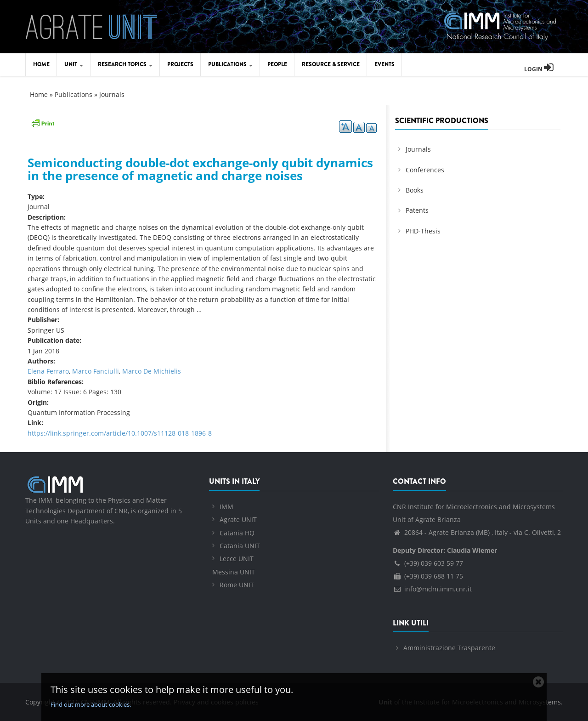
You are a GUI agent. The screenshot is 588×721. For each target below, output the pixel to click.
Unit (74, 64)
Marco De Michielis (152, 371)
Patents (417, 210)
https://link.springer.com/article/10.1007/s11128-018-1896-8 (120, 433)
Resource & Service (331, 64)
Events (384, 64)
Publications (230, 64)
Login (539, 69)
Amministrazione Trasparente (449, 648)
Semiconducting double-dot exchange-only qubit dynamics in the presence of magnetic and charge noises (200, 169)
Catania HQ (237, 533)
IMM (226, 507)
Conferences (425, 170)
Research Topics (125, 64)
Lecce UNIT (237, 559)
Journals (112, 94)
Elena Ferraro (48, 371)
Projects (180, 64)
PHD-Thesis (423, 231)
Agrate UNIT (238, 519)
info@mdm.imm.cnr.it (432, 589)
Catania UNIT (240, 546)
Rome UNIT (237, 585)
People (277, 64)
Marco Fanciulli (96, 371)
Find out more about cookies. (91, 704)
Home (41, 64)
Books (415, 190)
